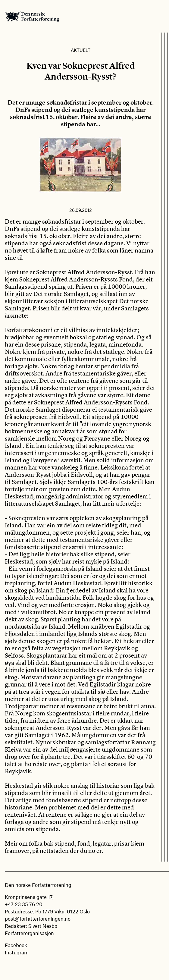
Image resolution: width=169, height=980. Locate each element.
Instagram (17, 952)
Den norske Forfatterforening (32, 16)
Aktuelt (81, 50)
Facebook (16, 945)
